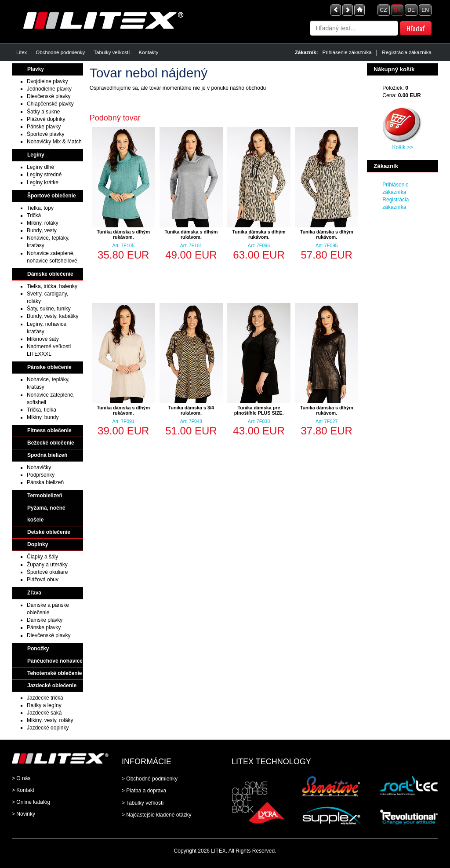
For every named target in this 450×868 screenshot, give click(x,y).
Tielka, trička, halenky (52, 286)
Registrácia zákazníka (407, 52)
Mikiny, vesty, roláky (50, 720)
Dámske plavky (45, 620)
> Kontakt (23, 790)
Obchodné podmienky (60, 52)
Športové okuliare (47, 572)
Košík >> (402, 147)
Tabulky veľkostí (112, 52)
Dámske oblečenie (50, 274)
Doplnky (38, 544)
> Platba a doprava (144, 791)
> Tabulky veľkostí (143, 803)
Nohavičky (39, 467)
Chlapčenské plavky (50, 104)
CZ (384, 10)
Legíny (36, 155)
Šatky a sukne (43, 112)
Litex (22, 52)
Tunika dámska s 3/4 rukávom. (191, 410)
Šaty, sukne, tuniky (49, 309)
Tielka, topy (40, 208)
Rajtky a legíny (44, 705)
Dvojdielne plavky (47, 81)
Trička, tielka (42, 410)
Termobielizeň (45, 496)
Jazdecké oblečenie (52, 686)
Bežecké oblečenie (51, 443)
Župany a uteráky (47, 565)
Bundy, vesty (42, 230)
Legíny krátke (43, 182)
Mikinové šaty (43, 339)
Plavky (36, 69)
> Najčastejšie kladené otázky (156, 815)
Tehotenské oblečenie (54, 673)
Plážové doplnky (46, 119)
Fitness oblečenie (49, 430)
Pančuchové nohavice (55, 661)
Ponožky (38, 649)
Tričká (34, 215)
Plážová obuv (43, 580)
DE (411, 10)
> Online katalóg (31, 802)
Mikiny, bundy (43, 417)
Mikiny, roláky (43, 223)
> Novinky (24, 814)
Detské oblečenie (49, 532)
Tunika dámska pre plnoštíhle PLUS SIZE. (259, 410)
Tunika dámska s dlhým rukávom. (123, 234)
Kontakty (148, 52)
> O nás (21, 778)
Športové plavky (45, 134)
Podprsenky (41, 475)
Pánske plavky (44, 127)
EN (425, 10)
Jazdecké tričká (45, 698)
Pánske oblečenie (49, 367)
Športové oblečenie (52, 196)
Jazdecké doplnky (48, 728)
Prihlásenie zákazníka (347, 52)
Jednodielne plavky (49, 89)
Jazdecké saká (44, 713)
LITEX (218, 851)
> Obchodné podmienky (150, 779)
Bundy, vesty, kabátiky (53, 316)
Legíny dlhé (40, 167)
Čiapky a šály (42, 557)
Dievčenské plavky (49, 96)
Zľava (34, 593)
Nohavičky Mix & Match (54, 142)
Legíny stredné (44, 175)
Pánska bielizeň (45, 482)
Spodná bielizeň (47, 455)
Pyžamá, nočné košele (46, 514)
